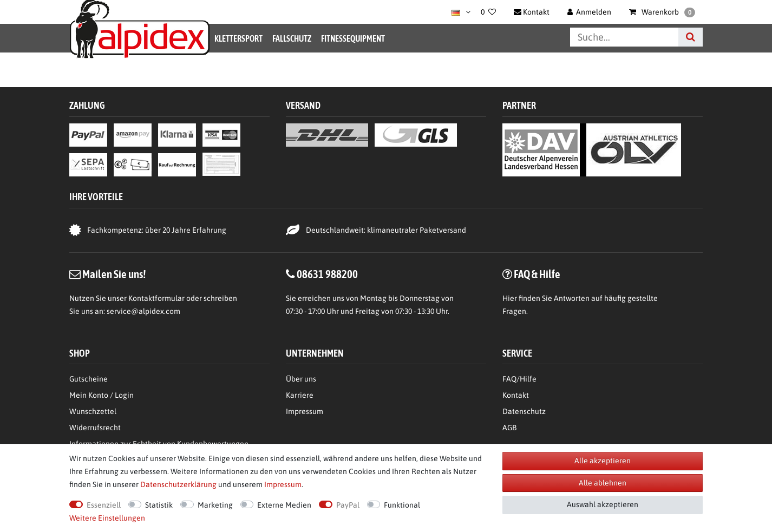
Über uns (301, 379)
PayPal (348, 505)
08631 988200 (327, 274)
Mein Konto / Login (102, 395)
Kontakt (516, 395)
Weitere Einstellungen (107, 518)
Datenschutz (524, 411)
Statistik (159, 505)
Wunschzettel (93, 411)
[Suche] (691, 37)
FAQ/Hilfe (519, 379)
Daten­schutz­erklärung (178, 484)
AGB (509, 428)
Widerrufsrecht (95, 428)
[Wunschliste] (488, 12)
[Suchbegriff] (624, 37)
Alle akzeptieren (603, 461)
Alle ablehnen (603, 483)
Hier (510, 298)
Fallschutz (292, 38)
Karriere (300, 395)
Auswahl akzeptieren (603, 504)
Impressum (305, 411)
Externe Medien (284, 505)
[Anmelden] (590, 12)
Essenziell (104, 505)
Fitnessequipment (353, 38)
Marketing (215, 505)
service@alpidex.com (143, 311)
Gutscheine (89, 379)
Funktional (402, 505)
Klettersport (238, 38)
